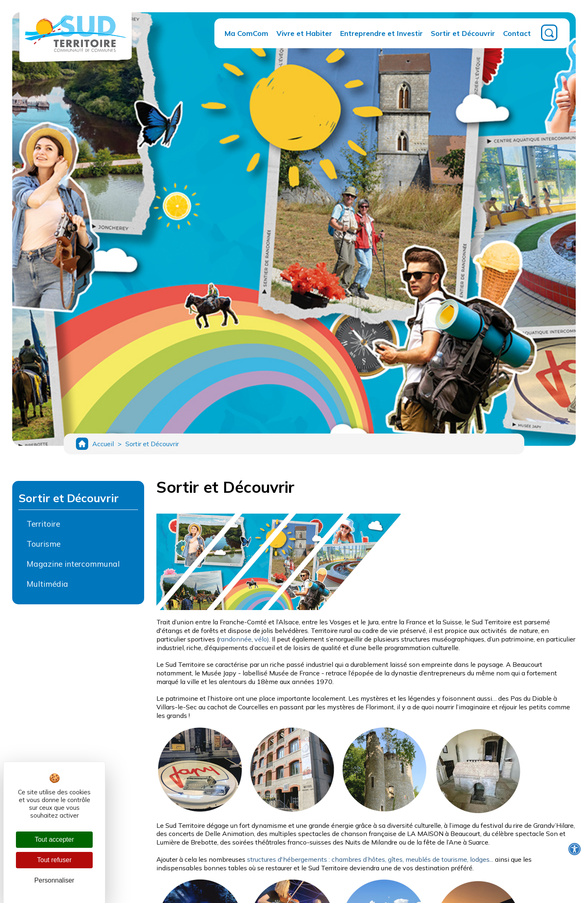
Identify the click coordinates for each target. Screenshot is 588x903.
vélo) (262, 643)
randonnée (235, 643)
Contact (517, 33)
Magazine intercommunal (73, 568)
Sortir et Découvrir (463, 33)
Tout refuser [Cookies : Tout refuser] (54, 860)
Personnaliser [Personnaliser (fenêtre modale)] (54, 880)
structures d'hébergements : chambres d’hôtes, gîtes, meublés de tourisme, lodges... (370, 863)
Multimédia (47, 588)
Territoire (43, 528)
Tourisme (43, 548)
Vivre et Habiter (304, 33)
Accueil (103, 446)
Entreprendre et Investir (381, 33)
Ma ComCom (246, 33)
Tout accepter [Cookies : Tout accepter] (54, 839)
